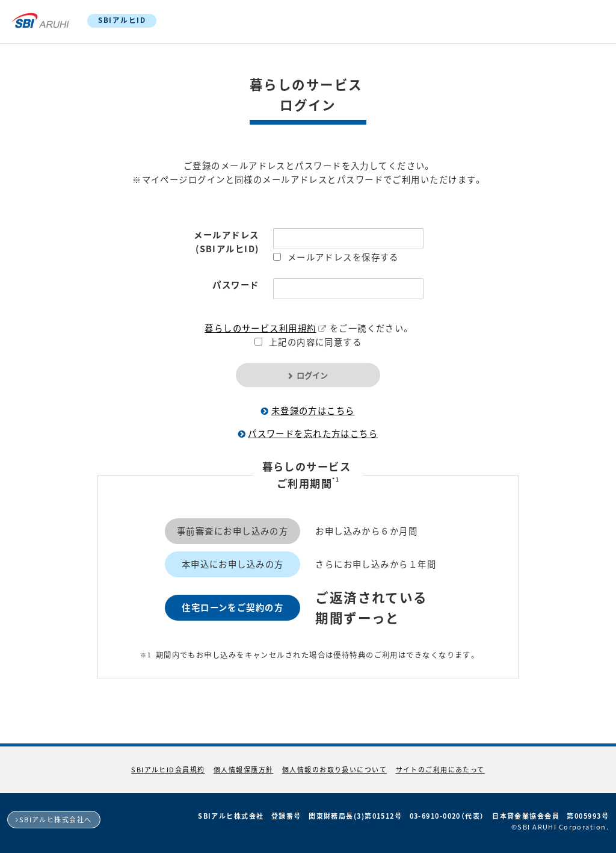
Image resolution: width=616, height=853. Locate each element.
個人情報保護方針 (244, 770)
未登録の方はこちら (313, 411)
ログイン (312, 375)
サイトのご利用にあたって (440, 770)
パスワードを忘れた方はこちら (313, 433)
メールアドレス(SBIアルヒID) (226, 242)
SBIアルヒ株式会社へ (56, 820)
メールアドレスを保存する (343, 257)
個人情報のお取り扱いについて (334, 770)
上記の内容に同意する (315, 342)
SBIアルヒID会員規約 (168, 770)
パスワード (236, 285)
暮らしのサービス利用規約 (260, 328)
